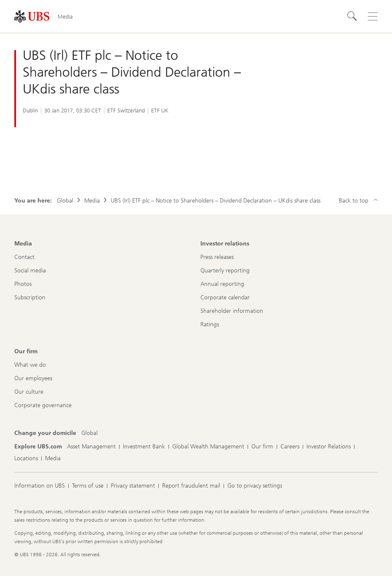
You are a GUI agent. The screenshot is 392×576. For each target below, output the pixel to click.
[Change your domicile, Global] (89, 433)
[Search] (352, 16)
